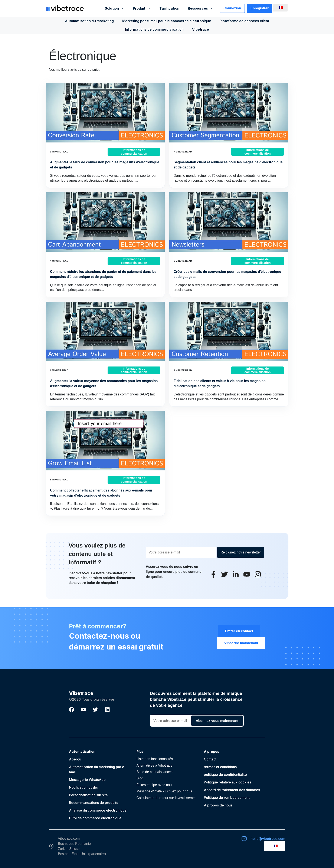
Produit (144, 8)
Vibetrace (201, 29)
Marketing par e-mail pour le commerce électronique (167, 21)
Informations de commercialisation (154, 29)
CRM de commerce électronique (95, 818)
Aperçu (75, 759)
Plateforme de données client (244, 21)
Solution (117, 8)
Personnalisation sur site (88, 795)
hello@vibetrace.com (268, 839)
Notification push (83, 787)
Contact (210, 759)
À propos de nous (218, 805)
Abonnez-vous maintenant (217, 721)
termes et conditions (220, 767)
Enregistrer (260, 8)
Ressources (203, 8)
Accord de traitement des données (232, 790)
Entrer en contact (239, 631)
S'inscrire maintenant (241, 643)
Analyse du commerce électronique (98, 810)
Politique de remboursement (227, 798)
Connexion (232, 8)
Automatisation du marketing (89, 21)
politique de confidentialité (225, 775)
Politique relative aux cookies (227, 782)
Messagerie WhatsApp (87, 780)
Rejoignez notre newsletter (241, 552)
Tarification (169, 8)
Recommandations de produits (94, 803)
